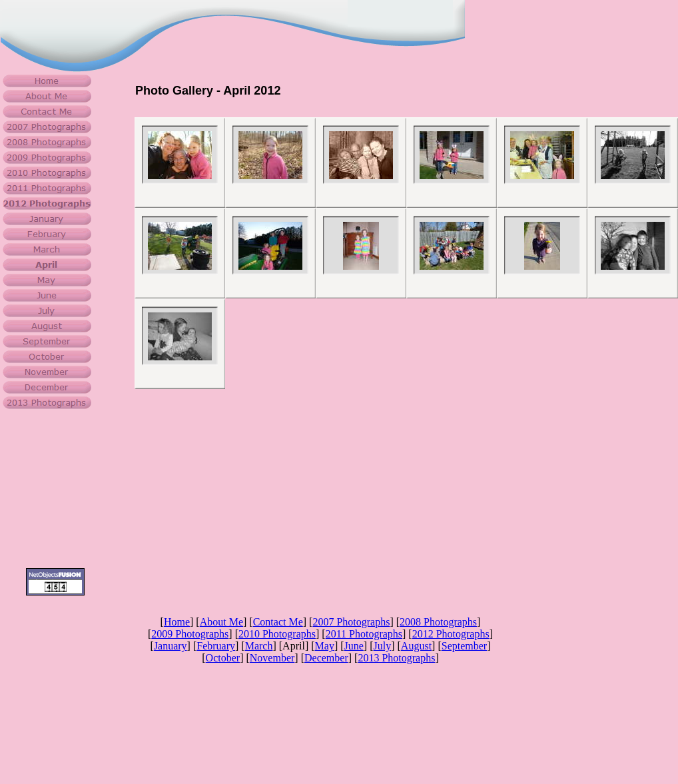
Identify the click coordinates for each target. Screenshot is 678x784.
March (259, 646)
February (216, 646)
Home (177, 622)
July (383, 646)
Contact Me (278, 622)
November (272, 658)
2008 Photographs (438, 622)
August (416, 646)
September (464, 646)
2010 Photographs (277, 634)
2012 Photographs (451, 634)
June (354, 646)
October (223, 658)
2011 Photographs (364, 634)
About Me (221, 622)
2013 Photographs (396, 658)
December (326, 658)
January (170, 646)
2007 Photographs (351, 622)
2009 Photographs (190, 634)
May (325, 646)
